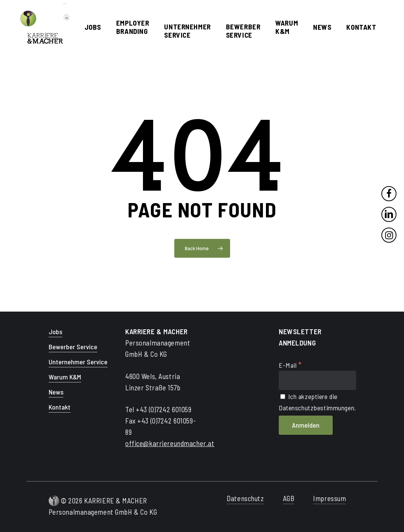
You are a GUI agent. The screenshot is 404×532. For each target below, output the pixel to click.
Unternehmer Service (78, 362)
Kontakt (60, 407)
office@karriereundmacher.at (170, 443)
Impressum (329, 498)
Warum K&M (65, 377)
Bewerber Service (73, 347)
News (56, 392)
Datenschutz (245, 498)
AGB (289, 498)
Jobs (55, 332)
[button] (17, 515)
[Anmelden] (306, 425)
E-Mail (290, 365)
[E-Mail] (317, 380)
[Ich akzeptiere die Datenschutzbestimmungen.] (283, 397)
